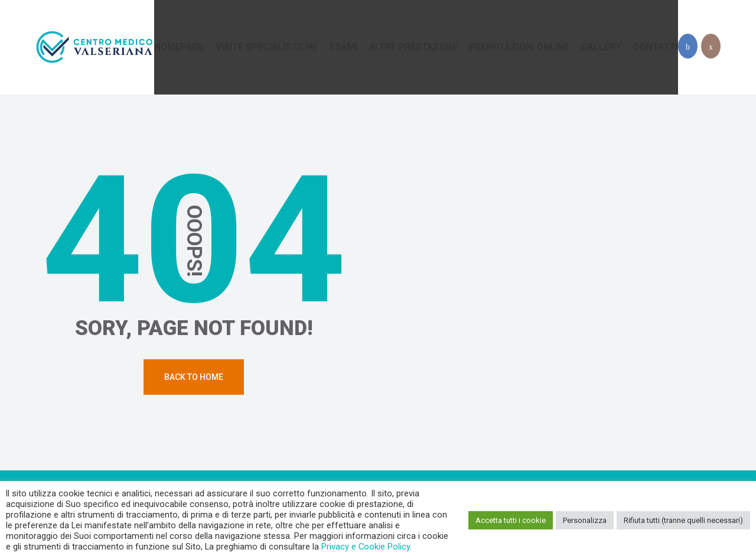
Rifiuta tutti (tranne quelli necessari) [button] (683, 520)
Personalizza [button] (585, 520)
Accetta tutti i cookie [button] (511, 520)
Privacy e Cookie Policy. (366, 547)
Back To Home (194, 377)
